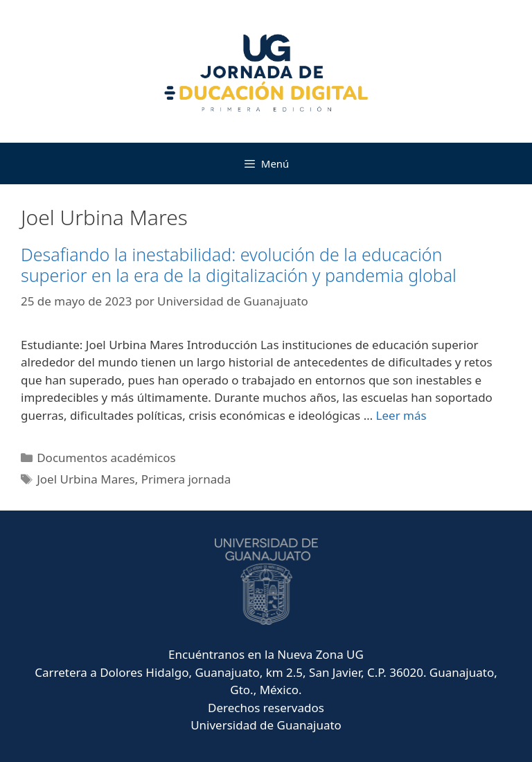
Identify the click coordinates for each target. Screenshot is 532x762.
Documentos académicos (106, 458)
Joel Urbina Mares (86, 479)
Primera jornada (186, 479)
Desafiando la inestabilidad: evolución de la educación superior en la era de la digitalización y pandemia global (239, 265)
